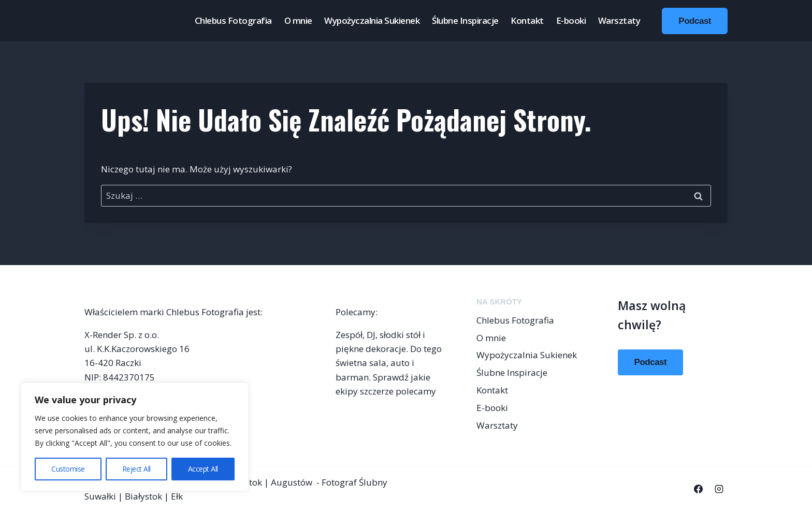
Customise (68, 469)
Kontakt (527, 20)
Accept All (203, 469)
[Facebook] (699, 489)
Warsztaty (619, 20)
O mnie (298, 20)
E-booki (571, 20)
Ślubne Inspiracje (465, 20)
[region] (135, 437)
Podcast (695, 21)
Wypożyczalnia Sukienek (372, 20)
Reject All (136, 469)
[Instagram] (719, 489)
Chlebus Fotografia (233, 20)
